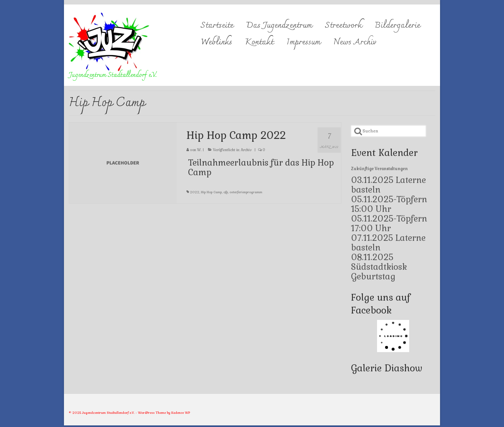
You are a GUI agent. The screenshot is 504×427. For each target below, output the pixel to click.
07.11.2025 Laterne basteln (388, 243)
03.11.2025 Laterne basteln (388, 185)
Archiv (246, 150)
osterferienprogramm (246, 192)
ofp (226, 192)
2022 (195, 192)
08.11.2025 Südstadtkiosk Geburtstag (379, 267)
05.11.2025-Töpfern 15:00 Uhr (389, 204)
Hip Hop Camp (211, 192)
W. (199, 150)
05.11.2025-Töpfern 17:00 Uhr (389, 223)
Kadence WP (181, 413)
